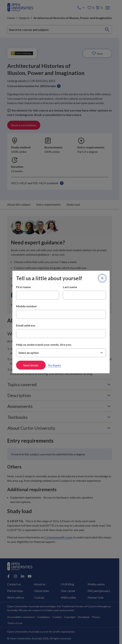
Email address (26, 325)
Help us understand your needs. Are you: (44, 345)
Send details (31, 365)
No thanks (54, 365)
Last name (70, 287)
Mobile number (27, 306)
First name (23, 287)
